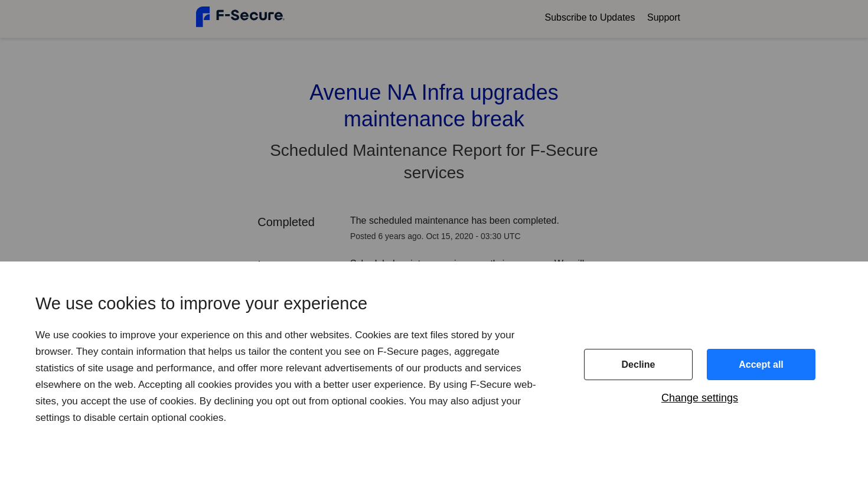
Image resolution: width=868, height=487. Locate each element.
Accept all (761, 365)
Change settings (700, 398)
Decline (639, 365)
